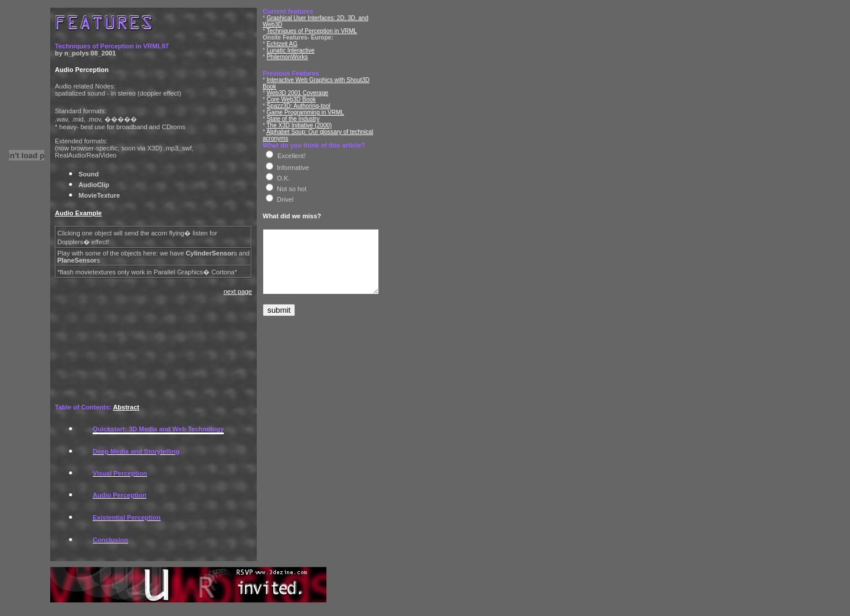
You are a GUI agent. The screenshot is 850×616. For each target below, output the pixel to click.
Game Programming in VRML (305, 99)
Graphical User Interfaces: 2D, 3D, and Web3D (328, 18)
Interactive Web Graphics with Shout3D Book (326, 73)
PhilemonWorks (287, 50)
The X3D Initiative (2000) (300, 112)
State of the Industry (293, 106)
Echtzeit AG (282, 37)
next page (238, 291)
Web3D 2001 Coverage (297, 80)
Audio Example (78, 213)
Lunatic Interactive (291, 44)
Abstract (126, 407)
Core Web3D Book (291, 86)
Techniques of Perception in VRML (312, 24)
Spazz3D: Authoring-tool (299, 93)
